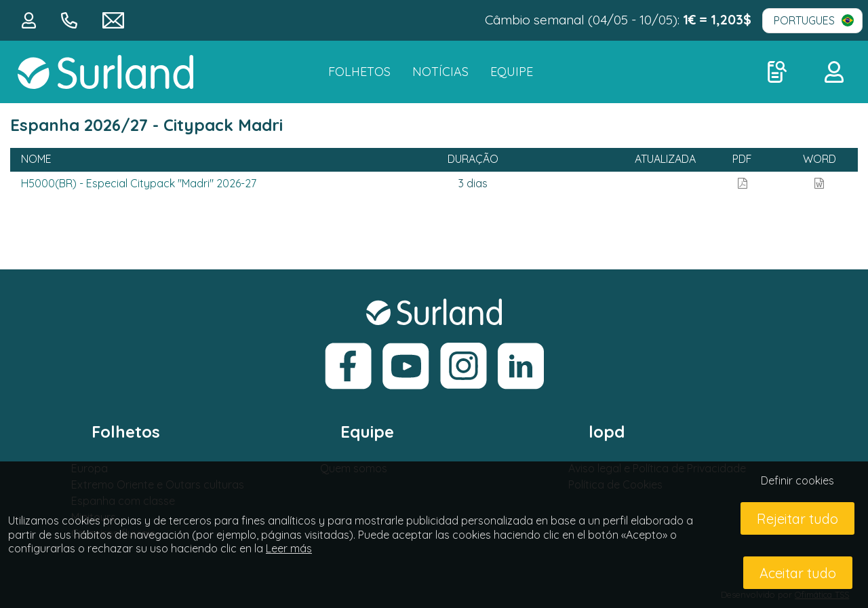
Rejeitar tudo (797, 519)
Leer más (289, 548)
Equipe (512, 72)
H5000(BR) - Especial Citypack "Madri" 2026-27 (139, 183)
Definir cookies (797, 480)
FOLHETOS (359, 72)
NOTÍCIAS (440, 72)
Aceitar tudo (798, 573)
